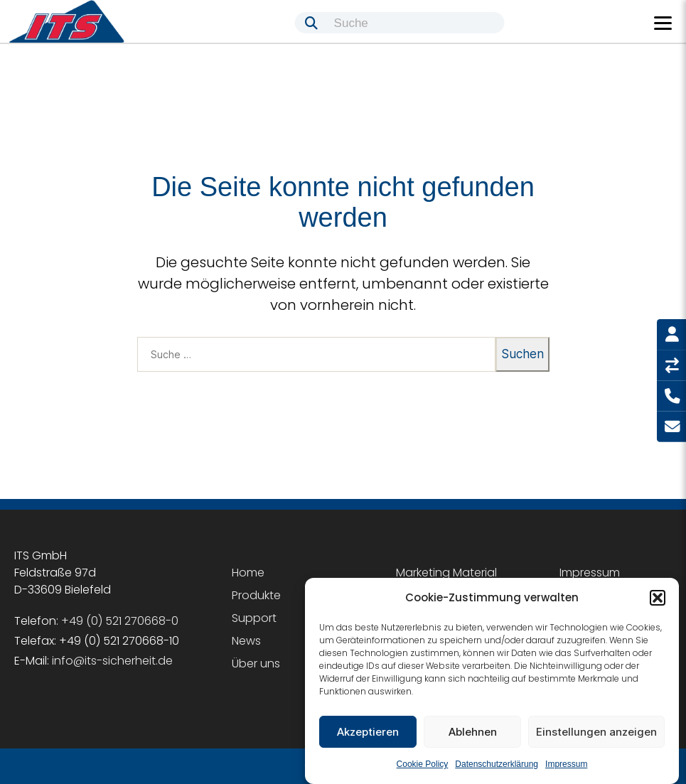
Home (248, 573)
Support (254, 618)
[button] (658, 598)
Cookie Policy (423, 764)
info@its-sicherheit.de (112, 661)
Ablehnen (473, 732)
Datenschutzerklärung (497, 764)
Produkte (256, 595)
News (246, 641)
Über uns (256, 664)
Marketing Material (446, 573)
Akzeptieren (368, 732)
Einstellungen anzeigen (596, 732)
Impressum (566, 764)
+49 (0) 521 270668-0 (120, 621)
